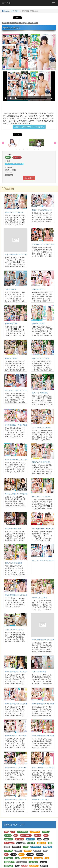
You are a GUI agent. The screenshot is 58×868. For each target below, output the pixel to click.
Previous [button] (3, 143)
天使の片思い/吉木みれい (41, 800)
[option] (17, 143)
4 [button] (27, 149)
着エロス (6, 3)
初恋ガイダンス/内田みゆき (41, 497)
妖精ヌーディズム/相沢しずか (42, 210)
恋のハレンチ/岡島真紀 (40, 393)
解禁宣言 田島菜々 (11, 358)
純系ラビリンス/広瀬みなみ (14, 213)
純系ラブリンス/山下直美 (41, 358)
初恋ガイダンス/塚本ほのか (41, 462)
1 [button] (16, 149)
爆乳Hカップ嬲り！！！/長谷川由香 (17, 494)
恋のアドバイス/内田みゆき (41, 427)
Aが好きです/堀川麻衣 (40, 598)
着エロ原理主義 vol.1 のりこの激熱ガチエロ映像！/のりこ (25, 459)
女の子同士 (15, 11)
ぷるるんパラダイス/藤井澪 (14, 630)
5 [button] (31, 149)
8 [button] (42, 149)
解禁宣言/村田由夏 (11, 324)
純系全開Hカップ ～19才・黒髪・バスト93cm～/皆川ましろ (25, 736)
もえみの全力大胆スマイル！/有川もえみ (19, 255)
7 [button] (38, 149)
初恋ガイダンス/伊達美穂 (14, 563)
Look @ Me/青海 (11, 289)
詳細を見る (29, 178)
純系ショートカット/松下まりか (16, 768)
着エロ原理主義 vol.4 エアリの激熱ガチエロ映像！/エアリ (25, 595)
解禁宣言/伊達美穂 (38, 324)
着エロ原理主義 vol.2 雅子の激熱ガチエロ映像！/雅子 (23, 425)
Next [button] (55, 143)
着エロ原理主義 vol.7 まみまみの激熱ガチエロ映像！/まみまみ (26, 672)
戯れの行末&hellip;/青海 (13, 529)
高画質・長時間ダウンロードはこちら (29, 127)
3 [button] (23, 149)
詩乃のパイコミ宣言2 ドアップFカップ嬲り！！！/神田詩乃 (25, 390)
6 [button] (35, 149)
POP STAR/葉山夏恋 (39, 672)
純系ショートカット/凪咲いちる (16, 800)
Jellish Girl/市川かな (39, 289)
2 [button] (20, 149)
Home (5, 11)
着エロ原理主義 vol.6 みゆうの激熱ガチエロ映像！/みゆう (25, 704)
